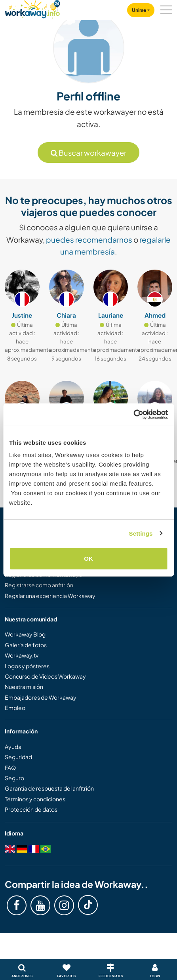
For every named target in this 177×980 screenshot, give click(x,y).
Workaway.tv (22, 655)
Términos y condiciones (35, 799)
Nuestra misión (24, 687)
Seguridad (18, 757)
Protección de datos (31, 809)
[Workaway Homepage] (32, 8)
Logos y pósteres (27, 666)
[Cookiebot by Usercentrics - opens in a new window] (133, 415)
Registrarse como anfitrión (39, 585)
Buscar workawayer (88, 153)
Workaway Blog (25, 634)
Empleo (15, 708)
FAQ (10, 768)
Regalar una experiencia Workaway (50, 596)
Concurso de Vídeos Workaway (45, 676)
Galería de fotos (26, 645)
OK (88, 558)
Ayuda (13, 747)
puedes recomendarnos (89, 239)
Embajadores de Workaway (41, 697)
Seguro (14, 778)
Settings (141, 533)
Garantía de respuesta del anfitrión (49, 788)
